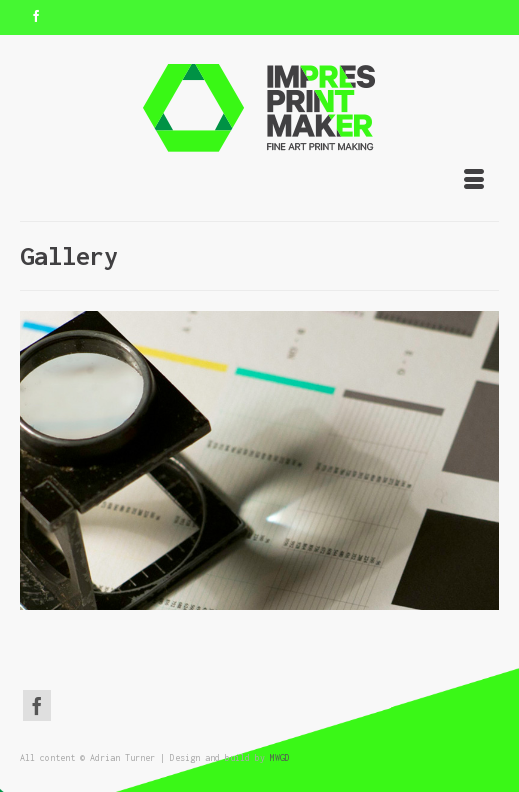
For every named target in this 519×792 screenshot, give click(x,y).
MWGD (280, 757)
